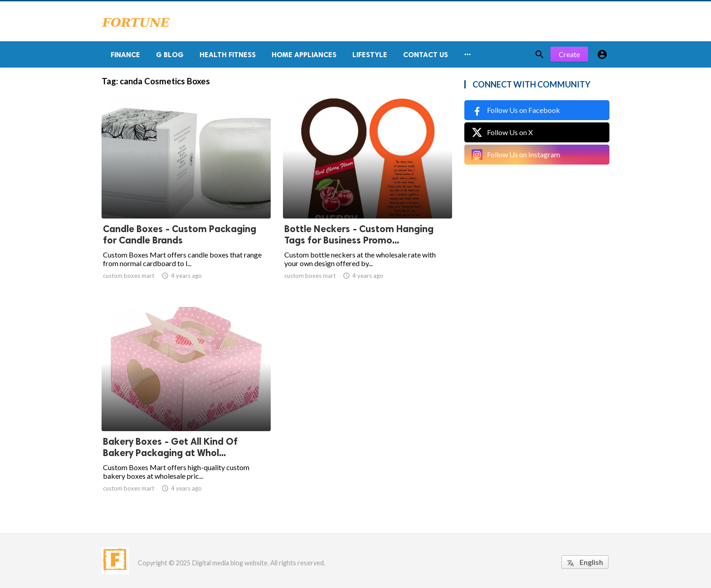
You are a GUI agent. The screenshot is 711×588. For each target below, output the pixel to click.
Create (569, 54)
